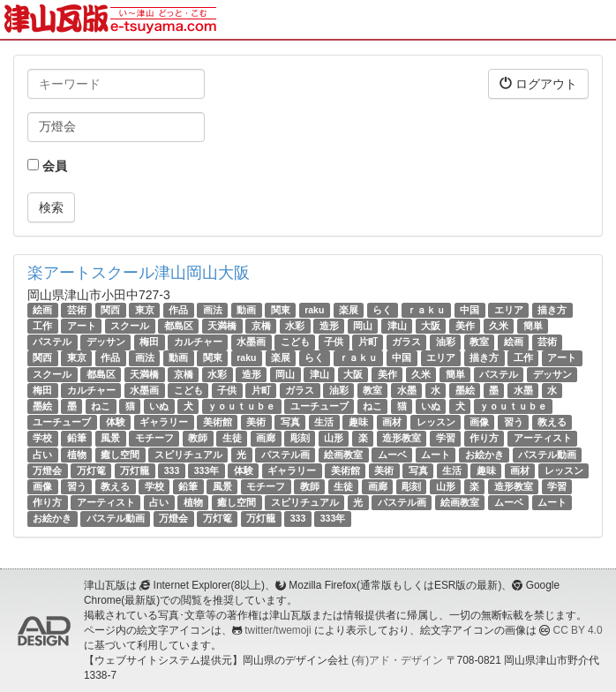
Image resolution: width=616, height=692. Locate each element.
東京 (145, 310)
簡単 (533, 326)
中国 (470, 310)
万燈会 (47, 470)
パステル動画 (547, 455)
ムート (436, 455)
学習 (446, 438)
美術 (256, 422)
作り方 (484, 438)
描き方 (552, 310)
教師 (198, 438)
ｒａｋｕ (426, 310)
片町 (368, 342)
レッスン (436, 422)
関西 (110, 310)
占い (42, 455)
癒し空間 (120, 455)
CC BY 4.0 (578, 630)
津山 (397, 326)
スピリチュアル (188, 455)
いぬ (159, 406)
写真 (290, 422)
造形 (329, 326)
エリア (509, 310)
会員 (47, 166)
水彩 (295, 326)
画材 (392, 422)
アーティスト (543, 438)
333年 (207, 470)
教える (552, 422)
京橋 (261, 326)
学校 (42, 438)
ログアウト (538, 83)
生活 (324, 422)
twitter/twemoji (278, 630)
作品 (178, 310)
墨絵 (465, 390)
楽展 (349, 310)
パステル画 (285, 455)
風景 (110, 438)
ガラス (406, 342)
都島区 (179, 326)
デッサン (106, 342)
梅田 (149, 342)
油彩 (446, 342)
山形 (334, 438)
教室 (479, 342)
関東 (281, 310)
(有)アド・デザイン (397, 660)
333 (172, 470)
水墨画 (251, 342)
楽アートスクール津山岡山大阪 (139, 273)
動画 (246, 310)
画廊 (266, 438)
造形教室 (402, 438)
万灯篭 (91, 470)
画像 (479, 422)
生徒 (232, 438)
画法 (213, 310)
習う (514, 422)
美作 (465, 326)
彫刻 (300, 438)
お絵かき (485, 455)
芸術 (77, 310)
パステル (52, 342)
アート (82, 326)
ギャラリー (164, 422)
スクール (130, 326)
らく (382, 310)
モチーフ (154, 438)
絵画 (42, 310)
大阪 (431, 326)
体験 (116, 422)
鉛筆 (77, 438)
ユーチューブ (319, 406)
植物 (77, 455)
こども (295, 342)
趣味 (358, 422)
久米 (499, 326)
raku (314, 310)
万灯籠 (135, 470)
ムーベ (392, 455)
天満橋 (222, 326)
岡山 (363, 326)
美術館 (218, 422)
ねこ (101, 406)
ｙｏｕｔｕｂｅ (241, 406)
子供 (334, 342)
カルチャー (198, 342)
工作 (42, 326)
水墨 (407, 390)
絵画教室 (343, 455)
